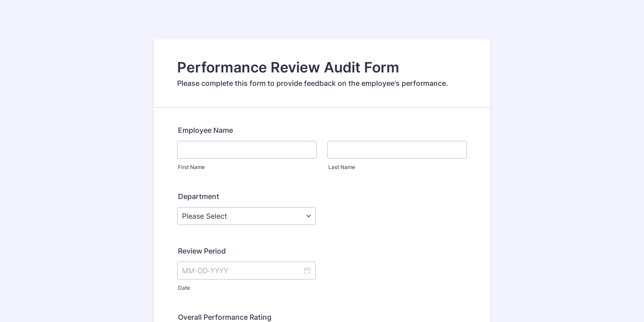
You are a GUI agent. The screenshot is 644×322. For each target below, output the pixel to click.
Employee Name (205, 130)
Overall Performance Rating (225, 317)
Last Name (342, 167)
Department (199, 196)
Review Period (202, 251)
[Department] (246, 216)
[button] (307, 271)
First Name (191, 167)
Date (184, 288)
